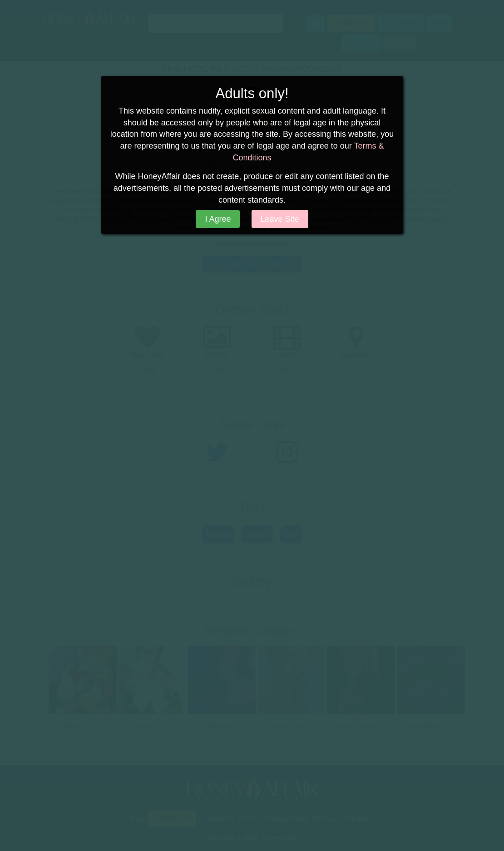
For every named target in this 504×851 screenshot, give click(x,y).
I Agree (218, 219)
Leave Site (280, 219)
